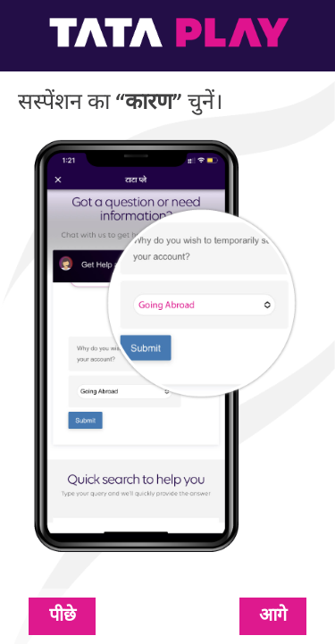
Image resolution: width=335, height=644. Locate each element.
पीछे (63, 616)
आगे (273, 616)
